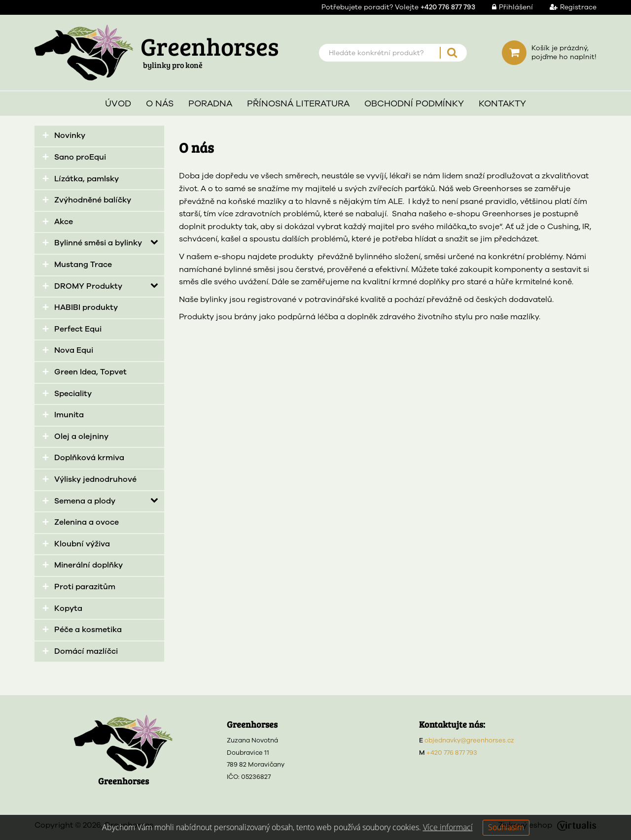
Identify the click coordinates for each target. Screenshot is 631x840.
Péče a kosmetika (88, 630)
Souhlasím (506, 827)
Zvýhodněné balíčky (93, 200)
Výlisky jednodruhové (95, 479)
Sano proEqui (80, 157)
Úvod (118, 103)
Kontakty (502, 103)
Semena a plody (85, 501)
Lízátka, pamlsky (87, 179)
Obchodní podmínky (414, 103)
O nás (160, 103)
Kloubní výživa (82, 544)
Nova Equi (74, 350)
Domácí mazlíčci (86, 651)
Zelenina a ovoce (87, 522)
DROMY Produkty (88, 286)
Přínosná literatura (298, 103)
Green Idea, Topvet (90, 372)
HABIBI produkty (86, 307)
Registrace (566, 7)
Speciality (73, 394)
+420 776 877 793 (452, 753)
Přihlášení (505, 7)
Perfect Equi (78, 329)
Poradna (210, 103)
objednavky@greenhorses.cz (469, 740)
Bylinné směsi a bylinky (98, 243)
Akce (64, 222)
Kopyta (68, 608)
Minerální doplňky (88, 565)
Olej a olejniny (81, 437)
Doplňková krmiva (89, 458)
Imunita (69, 415)
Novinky (70, 135)
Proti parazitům (85, 587)
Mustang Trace (83, 265)
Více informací (448, 827)
